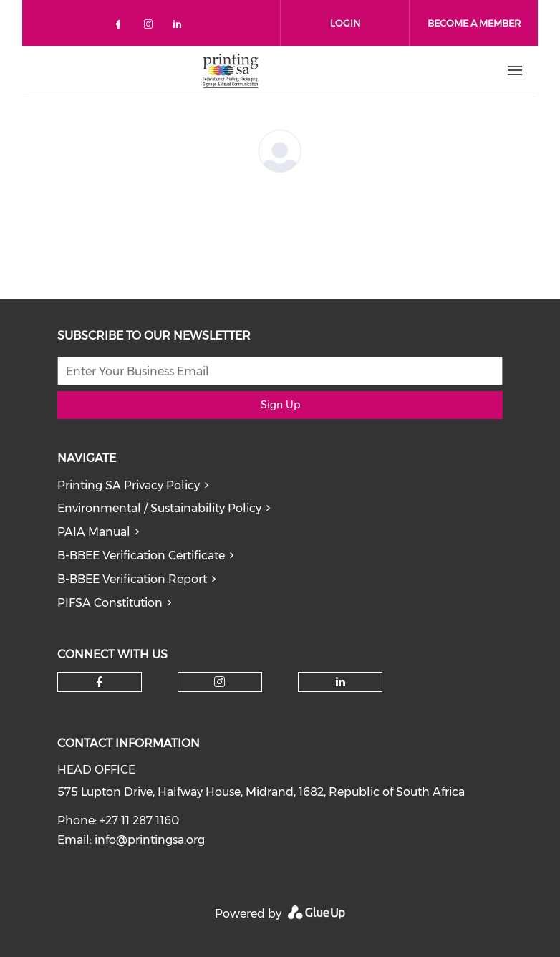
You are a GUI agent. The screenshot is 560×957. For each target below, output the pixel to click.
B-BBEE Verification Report (132, 579)
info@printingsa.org (150, 840)
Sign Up (280, 405)
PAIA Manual (94, 532)
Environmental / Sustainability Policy (159, 508)
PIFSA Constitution (110, 603)
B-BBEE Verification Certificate (141, 556)
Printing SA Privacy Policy (129, 485)
